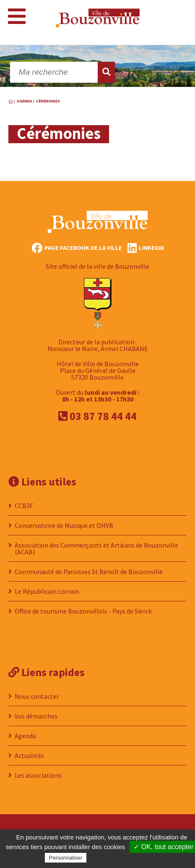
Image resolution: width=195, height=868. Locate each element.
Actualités (29, 755)
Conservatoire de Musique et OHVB (64, 525)
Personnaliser (66, 858)
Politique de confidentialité (125, 858)
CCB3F (24, 506)
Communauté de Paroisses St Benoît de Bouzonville (89, 572)
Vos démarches (36, 716)
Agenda (25, 736)
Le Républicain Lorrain (47, 591)
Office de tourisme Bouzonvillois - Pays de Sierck (83, 611)
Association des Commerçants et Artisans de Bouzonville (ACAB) (96, 548)
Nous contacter (37, 696)
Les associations (38, 775)
